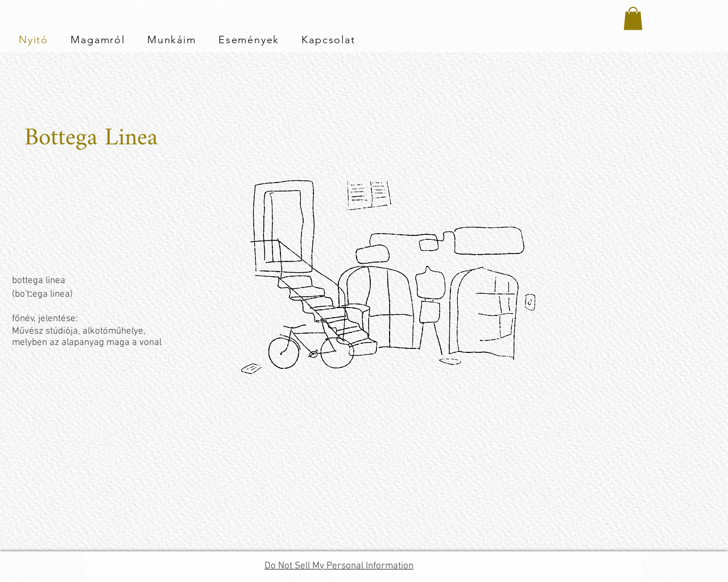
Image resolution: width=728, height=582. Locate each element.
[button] (633, 18)
